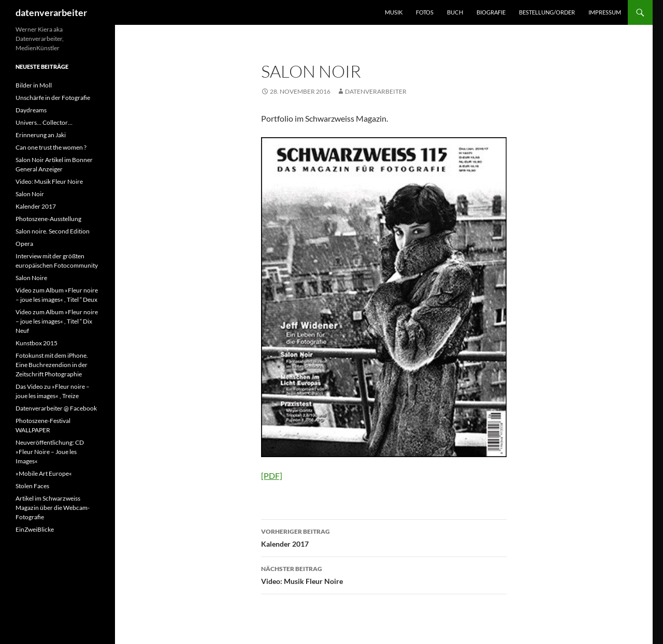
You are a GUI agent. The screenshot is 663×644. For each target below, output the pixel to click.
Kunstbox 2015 (37, 343)
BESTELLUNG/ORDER (547, 12)
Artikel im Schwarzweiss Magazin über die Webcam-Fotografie (53, 508)
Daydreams (31, 110)
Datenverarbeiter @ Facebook (56, 408)
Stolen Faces (32, 486)
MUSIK (394, 12)
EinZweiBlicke (35, 529)
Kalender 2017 (384, 537)
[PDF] (272, 475)
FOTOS (425, 12)
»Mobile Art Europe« (44, 473)
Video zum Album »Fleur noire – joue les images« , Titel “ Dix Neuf (57, 321)
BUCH (455, 12)
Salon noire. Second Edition (53, 231)
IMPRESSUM (605, 12)
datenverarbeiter (51, 12)
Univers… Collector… (44, 122)
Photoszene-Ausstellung (48, 219)
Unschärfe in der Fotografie (53, 98)
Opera (24, 244)
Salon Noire (31, 278)
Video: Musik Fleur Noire (384, 574)
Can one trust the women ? (51, 147)
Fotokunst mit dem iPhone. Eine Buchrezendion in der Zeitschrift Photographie (52, 365)
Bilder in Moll (34, 85)
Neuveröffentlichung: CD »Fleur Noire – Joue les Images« (50, 452)
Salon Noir (30, 194)
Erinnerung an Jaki (41, 135)
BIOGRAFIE (491, 12)
